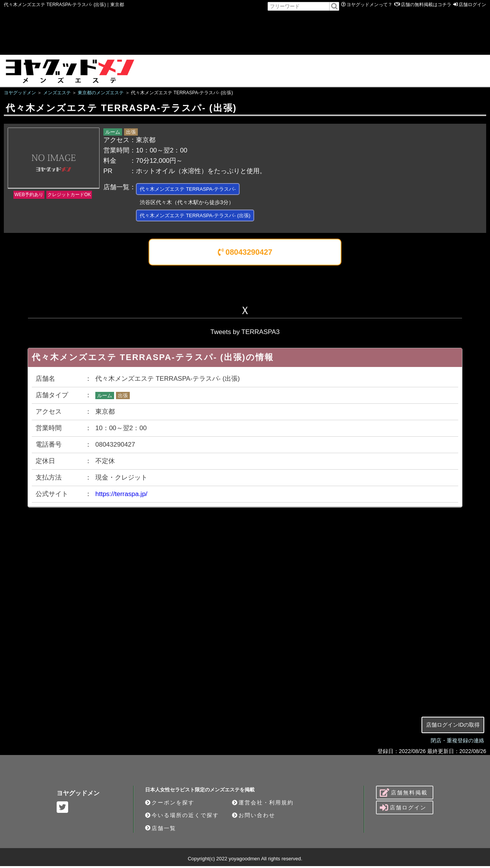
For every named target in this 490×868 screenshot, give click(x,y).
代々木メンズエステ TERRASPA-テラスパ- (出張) (203, 217)
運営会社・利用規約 (263, 804)
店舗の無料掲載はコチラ (426, 5)
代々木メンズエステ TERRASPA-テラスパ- (195, 189)
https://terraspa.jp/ (121, 496)
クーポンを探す (170, 804)
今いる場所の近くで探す (182, 817)
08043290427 (245, 254)
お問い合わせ (254, 817)
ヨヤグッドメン (78, 795)
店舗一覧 (161, 830)
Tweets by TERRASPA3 (245, 334)
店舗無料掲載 (404, 794)
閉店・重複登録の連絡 (457, 742)
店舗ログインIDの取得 (453, 727)
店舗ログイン (472, 5)
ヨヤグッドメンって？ (369, 5)
